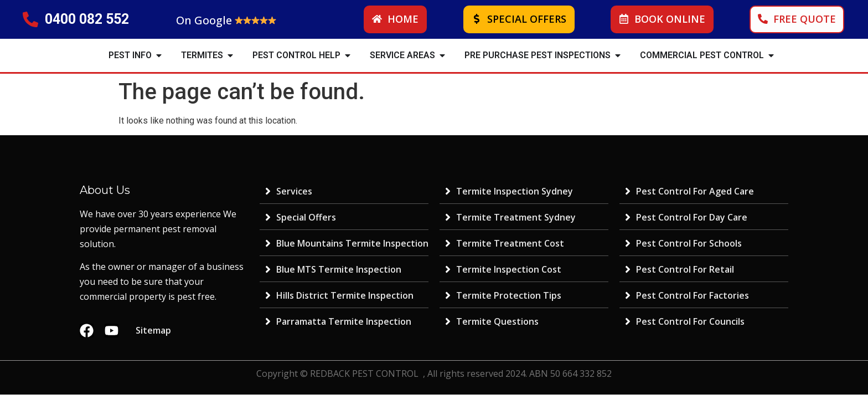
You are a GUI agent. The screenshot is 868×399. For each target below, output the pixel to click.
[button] (159, 55)
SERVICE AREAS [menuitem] (402, 55)
